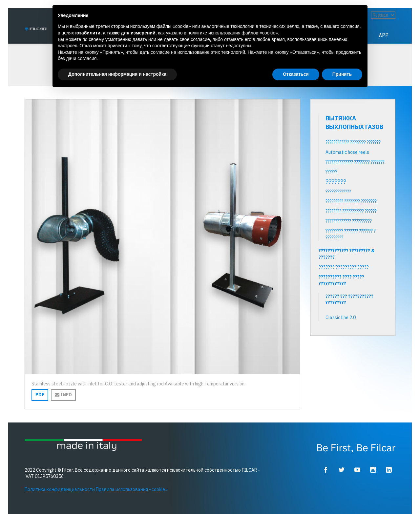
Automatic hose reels (347, 152)
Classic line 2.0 (341, 318)
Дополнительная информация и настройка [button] (117, 74)
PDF (40, 395)
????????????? (338, 192)
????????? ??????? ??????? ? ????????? (351, 234)
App (384, 35)
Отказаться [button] (296, 74)
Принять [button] (342, 74)
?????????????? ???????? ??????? (355, 162)
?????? (331, 172)
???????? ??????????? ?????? (351, 211)
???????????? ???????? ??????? (353, 142)
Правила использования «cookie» (132, 489)
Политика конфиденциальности (60, 489)
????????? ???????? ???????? (351, 201)
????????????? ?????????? (349, 221)
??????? (336, 182)
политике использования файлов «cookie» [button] (233, 33)
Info (63, 395)
